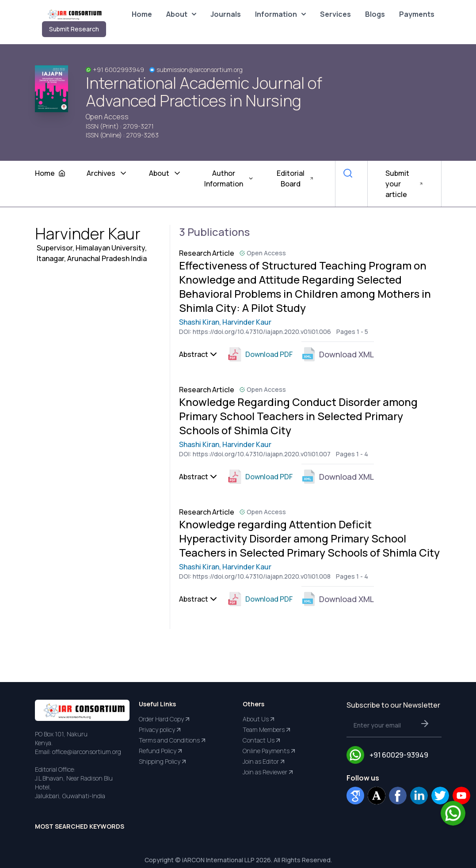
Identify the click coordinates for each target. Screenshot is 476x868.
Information (280, 14)
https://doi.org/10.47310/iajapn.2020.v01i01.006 (262, 332)
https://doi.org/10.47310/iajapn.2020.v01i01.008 (262, 576)
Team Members (267, 730)
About (181, 14)
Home (142, 14)
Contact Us (262, 740)
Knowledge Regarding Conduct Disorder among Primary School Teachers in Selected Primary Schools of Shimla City (298, 416)
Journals (226, 14)
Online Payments (270, 751)
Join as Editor (264, 762)
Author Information (229, 178)
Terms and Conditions (173, 740)
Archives (107, 173)
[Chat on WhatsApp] (453, 813)
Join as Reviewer (268, 772)
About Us (259, 719)
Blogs (375, 14)
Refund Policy (161, 751)
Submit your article (404, 184)
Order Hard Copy (165, 719)
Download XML (338, 354)
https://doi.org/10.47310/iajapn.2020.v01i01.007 (262, 454)
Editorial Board (295, 178)
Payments (417, 14)
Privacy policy (160, 730)
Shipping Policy (163, 762)
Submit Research (74, 29)
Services (335, 14)
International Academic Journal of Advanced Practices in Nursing (204, 92)
